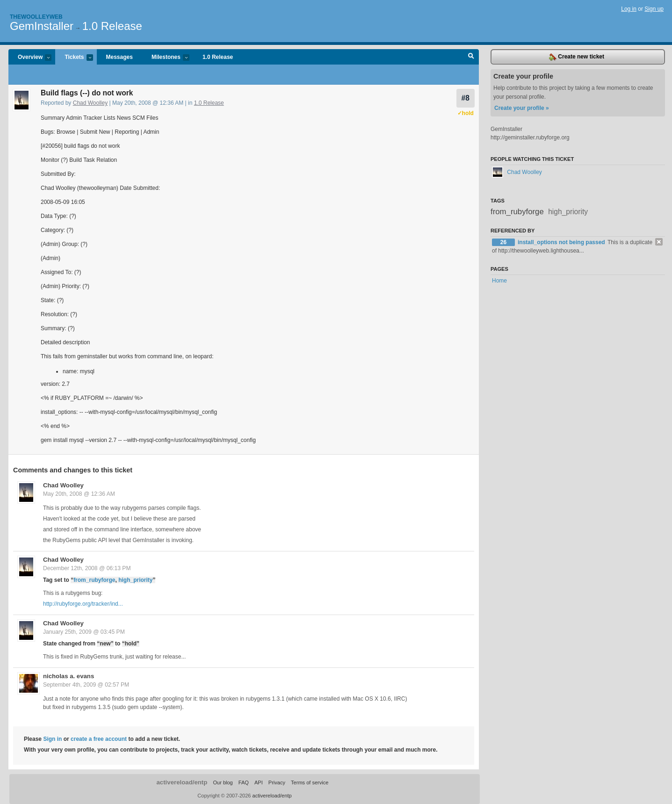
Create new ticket (577, 57)
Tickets (74, 58)
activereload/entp (182, 782)
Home (499, 281)
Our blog (223, 782)
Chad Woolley (90, 103)
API (259, 782)
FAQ (244, 782)
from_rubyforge (94, 580)
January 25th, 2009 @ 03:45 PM (84, 632)
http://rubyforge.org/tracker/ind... (83, 604)
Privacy (277, 782)
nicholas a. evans (69, 676)
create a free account (99, 739)
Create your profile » (522, 108)
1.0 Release (112, 26)
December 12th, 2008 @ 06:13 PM (87, 568)
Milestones (166, 58)
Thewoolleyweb (36, 17)
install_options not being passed (562, 242)
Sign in (52, 739)
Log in (629, 9)
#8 (466, 98)
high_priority (135, 580)
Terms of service (310, 782)
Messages (119, 57)
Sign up (654, 9)
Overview (30, 58)
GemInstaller (42, 26)
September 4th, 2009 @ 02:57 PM (86, 685)
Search (471, 57)
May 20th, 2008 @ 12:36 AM (79, 494)
